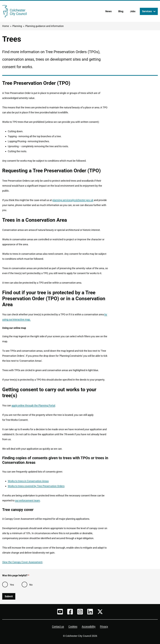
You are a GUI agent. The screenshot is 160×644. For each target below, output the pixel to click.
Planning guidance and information (44, 26)
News (108, 11)
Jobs (133, 11)
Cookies (73, 626)
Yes (12, 585)
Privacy (104, 626)
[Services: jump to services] (149, 11)
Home (6, 26)
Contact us (58, 626)
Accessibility (89, 626)
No (31, 585)
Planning (17, 26)
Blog (121, 11)
